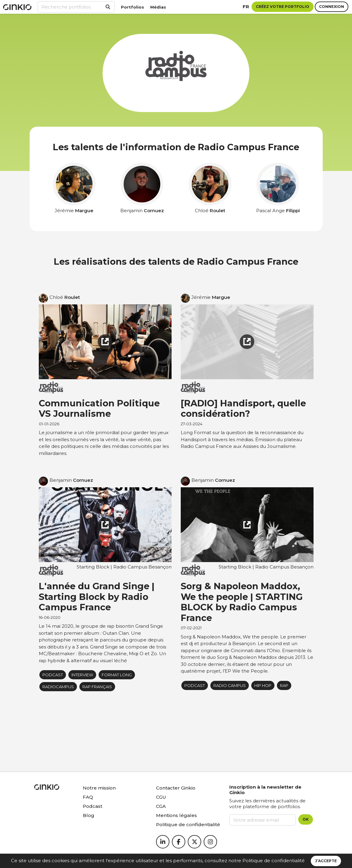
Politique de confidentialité (274, 861)
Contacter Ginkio (176, 788)
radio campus (230, 685)
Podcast (93, 806)
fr (246, 7)
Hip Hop (263, 685)
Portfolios (132, 7)
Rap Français (97, 687)
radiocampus (58, 687)
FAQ (88, 797)
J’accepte (326, 861)
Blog (89, 815)
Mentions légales (176, 815)
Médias (158, 7)
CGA (161, 806)
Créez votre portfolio (283, 7)
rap (284, 685)
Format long (117, 675)
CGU (161, 797)
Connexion (332, 7)
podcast (53, 675)
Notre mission (99, 788)
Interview (82, 675)
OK (306, 819)
